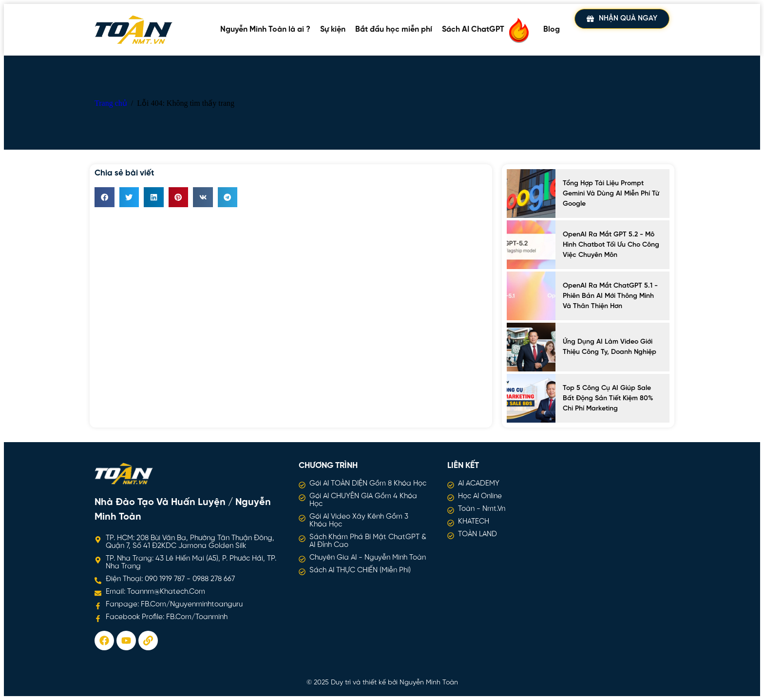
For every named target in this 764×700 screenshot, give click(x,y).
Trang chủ (111, 103)
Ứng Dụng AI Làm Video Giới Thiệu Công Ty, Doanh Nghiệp (610, 347)
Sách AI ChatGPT (488, 30)
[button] (105, 197)
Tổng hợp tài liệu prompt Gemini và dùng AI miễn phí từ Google (611, 194)
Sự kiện (333, 29)
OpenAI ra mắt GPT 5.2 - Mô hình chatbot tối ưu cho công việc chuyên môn (611, 245)
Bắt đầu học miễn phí (394, 29)
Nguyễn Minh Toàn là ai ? (265, 29)
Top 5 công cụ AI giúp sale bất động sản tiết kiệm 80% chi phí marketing (608, 399)
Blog (552, 29)
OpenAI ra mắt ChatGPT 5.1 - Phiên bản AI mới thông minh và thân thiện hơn (610, 296)
